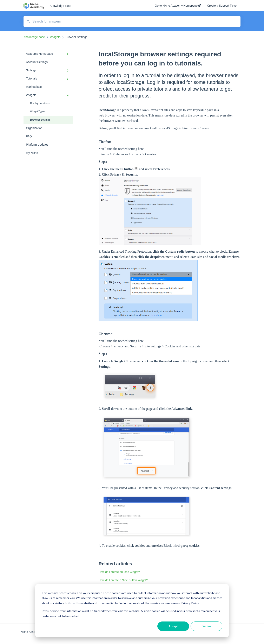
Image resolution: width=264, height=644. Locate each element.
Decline (207, 626)
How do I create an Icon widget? (119, 572)
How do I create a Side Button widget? (123, 580)
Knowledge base (60, 6)
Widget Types (38, 112)
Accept (173, 626)
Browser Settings (40, 120)
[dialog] (132, 611)
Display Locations (40, 103)
